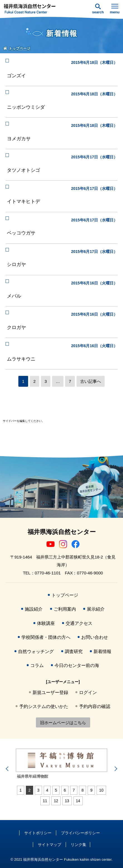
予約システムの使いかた (44, 706)
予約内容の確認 (95, 706)
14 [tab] (78, 801)
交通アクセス (79, 623)
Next (115, 769)
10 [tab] (101, 790)
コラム (37, 665)
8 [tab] (83, 790)
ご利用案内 (65, 609)
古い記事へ (91, 381)
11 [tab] (45, 801)
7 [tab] (74, 790)
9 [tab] (91, 790)
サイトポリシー (38, 833)
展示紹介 (96, 609)
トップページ (65, 595)
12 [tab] (56, 801)
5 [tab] (56, 790)
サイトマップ (50, 845)
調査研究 (74, 651)
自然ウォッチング (36, 651)
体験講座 (46, 623)
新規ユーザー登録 (50, 692)
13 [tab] (67, 801)
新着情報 (102, 651)
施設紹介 (34, 609)
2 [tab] (29, 790)
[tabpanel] (61, 764)
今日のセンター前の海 (77, 665)
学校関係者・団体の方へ (46, 637)
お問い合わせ (95, 637)
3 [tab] (38, 790)
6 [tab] (65, 790)
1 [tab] (21, 790)
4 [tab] (47, 790)
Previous (8, 769)
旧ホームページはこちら (63, 723)
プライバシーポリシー (80, 833)
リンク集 (78, 845)
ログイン (88, 692)
